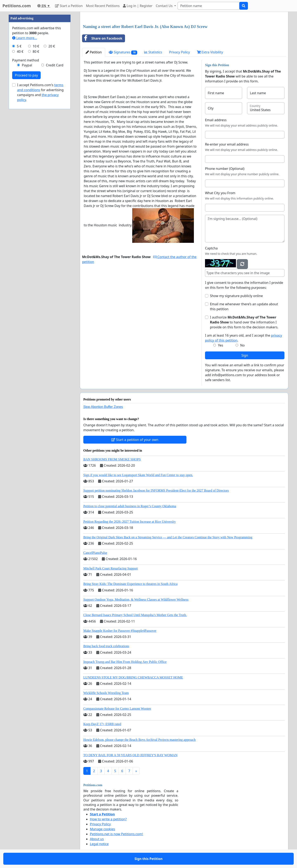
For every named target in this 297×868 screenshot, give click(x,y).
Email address (216, 120)
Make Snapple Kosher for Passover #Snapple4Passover (120, 631)
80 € (36, 52)
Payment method (26, 60)
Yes (221, 345)
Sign (245, 355)
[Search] (209, 6)
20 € (52, 46)
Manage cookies (103, 829)
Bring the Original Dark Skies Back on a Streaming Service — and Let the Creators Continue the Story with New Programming (168, 537)
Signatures (123, 52)
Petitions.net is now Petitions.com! (116, 834)
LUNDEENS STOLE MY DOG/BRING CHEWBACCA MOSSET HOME (133, 677)
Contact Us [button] (165, 6)
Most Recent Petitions (103, 6)
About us (97, 839)
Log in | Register (138, 6)
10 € (36, 46)
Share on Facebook (102, 38)
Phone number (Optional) (225, 169)
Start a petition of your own (135, 440)
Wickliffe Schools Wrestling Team (106, 693)
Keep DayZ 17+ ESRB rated (102, 724)
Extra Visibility (210, 52)
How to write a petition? (108, 819)
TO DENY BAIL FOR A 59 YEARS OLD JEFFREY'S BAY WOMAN (130, 755)
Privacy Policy (180, 52)
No (243, 345)
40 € (20, 52)
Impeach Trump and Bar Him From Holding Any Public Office (125, 662)
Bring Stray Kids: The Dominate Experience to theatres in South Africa (130, 584)
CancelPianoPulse (95, 553)
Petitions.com (17, 6)
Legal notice (99, 844)
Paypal (27, 65)
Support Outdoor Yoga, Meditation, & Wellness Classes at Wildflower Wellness (136, 600)
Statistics (153, 52)
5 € (19, 46)
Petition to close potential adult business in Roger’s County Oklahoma (130, 506)
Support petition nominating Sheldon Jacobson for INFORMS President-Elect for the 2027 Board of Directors (156, 490)
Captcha (211, 248)
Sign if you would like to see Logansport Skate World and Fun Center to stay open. (138, 475)
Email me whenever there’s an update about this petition (244, 307)
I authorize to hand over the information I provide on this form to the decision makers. (244, 322)
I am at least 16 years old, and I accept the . (243, 338)
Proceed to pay (26, 75)
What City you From (220, 193)
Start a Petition (69, 6)
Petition (94, 52)
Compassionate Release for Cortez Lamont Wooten (117, 709)
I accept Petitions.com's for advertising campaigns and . (40, 92)
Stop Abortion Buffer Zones (103, 407)
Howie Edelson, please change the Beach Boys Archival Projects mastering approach (139, 740)
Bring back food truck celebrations (106, 646)
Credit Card (55, 65)
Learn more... (25, 38)
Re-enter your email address (227, 144)
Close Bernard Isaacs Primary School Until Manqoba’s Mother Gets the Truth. (135, 615)
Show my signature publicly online (236, 296)
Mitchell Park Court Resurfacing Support (111, 568)
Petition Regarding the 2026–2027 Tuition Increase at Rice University (130, 522)
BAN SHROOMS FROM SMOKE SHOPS (112, 459)
